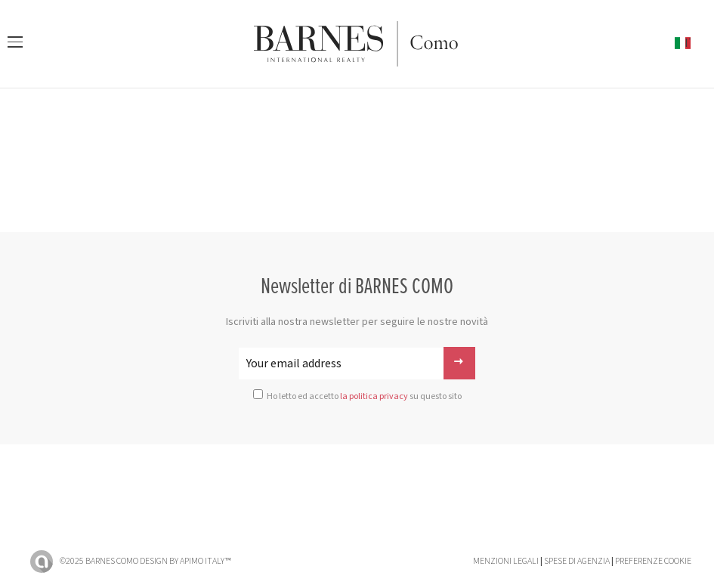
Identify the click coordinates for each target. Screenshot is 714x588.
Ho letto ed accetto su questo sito (364, 396)
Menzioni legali (506, 561)
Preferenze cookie (653, 561)
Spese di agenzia (577, 561)
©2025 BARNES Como (99, 561)
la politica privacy (374, 396)
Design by (185, 561)
